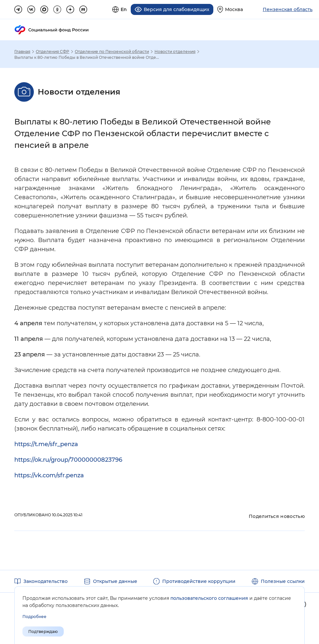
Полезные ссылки (283, 581)
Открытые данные (115, 581)
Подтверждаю (43, 631)
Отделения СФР (53, 51)
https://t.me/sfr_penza (46, 444)
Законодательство (46, 581)
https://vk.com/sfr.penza (49, 475)
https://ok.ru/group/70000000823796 (68, 459)
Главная (22, 51)
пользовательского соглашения (209, 598)
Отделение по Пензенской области (112, 51)
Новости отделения (175, 51)
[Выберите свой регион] (230, 9)
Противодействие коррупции (199, 581)
